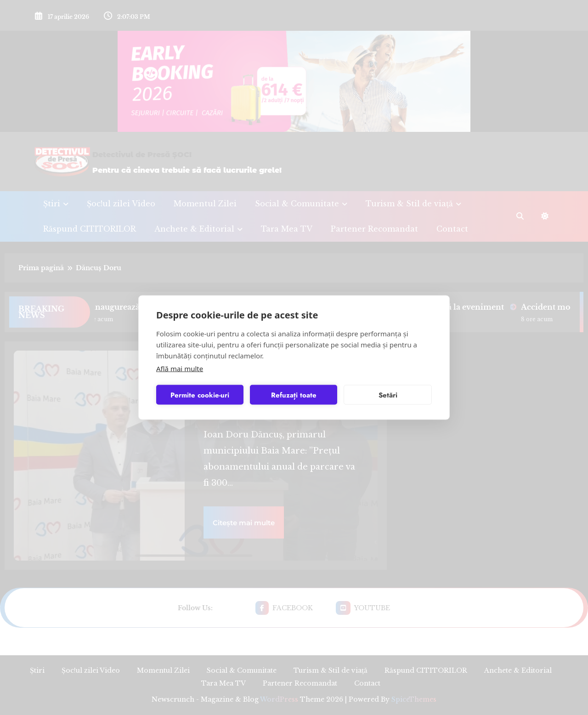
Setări (388, 395)
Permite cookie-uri (200, 395)
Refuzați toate (294, 395)
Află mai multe (180, 369)
